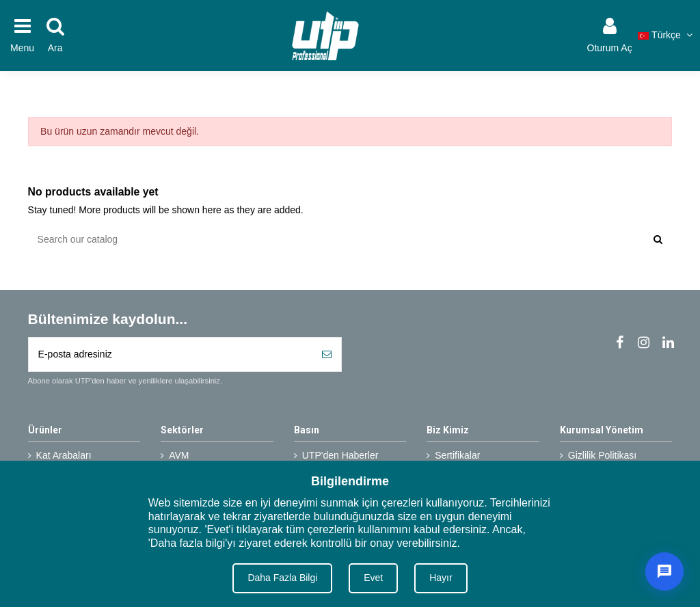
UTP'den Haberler (340, 455)
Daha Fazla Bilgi (282, 578)
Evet (373, 578)
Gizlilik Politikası (602, 455)
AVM (179, 455)
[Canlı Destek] (664, 571)
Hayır (441, 578)
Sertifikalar (457, 455)
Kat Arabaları (64, 455)
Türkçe (667, 35)
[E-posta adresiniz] (171, 354)
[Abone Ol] (327, 354)
